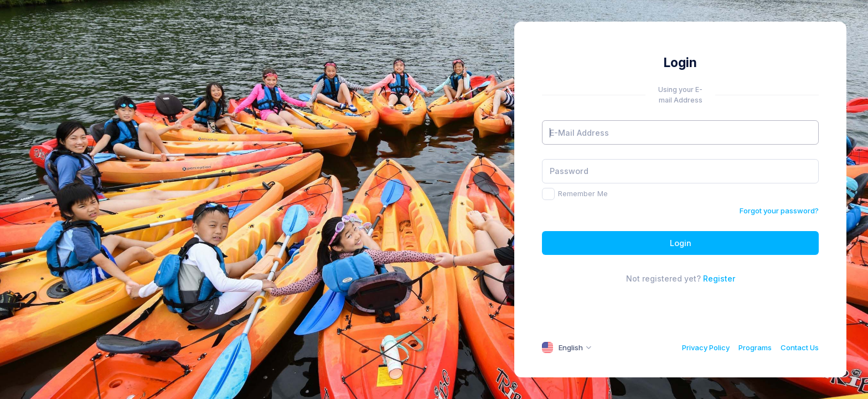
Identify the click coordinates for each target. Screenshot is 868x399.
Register (719, 278)
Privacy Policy (706, 347)
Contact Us (800, 347)
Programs (755, 347)
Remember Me (583, 193)
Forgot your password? (779, 211)
